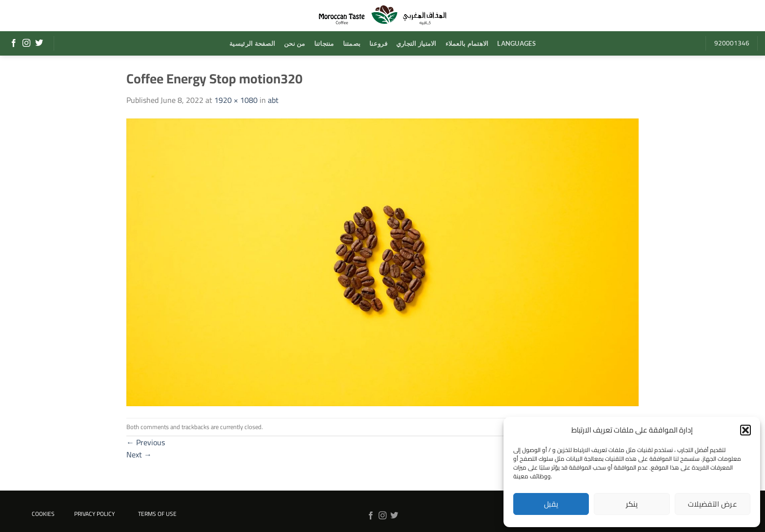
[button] (745, 430)
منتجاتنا (324, 43)
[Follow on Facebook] (14, 43)
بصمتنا (352, 43)
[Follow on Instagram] (26, 43)
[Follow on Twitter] (39, 43)
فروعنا (378, 43)
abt (273, 100)
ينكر (632, 504)
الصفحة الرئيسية (252, 43)
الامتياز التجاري (416, 43)
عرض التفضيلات (713, 504)
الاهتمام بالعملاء (467, 43)
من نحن (295, 43)
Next (139, 454)
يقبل (551, 504)
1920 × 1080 (236, 100)
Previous (146, 442)
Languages (516, 43)
